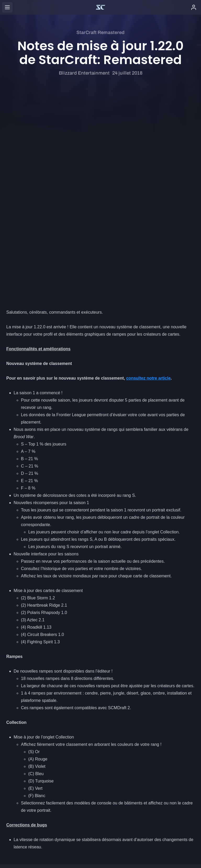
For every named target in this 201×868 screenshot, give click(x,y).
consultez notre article (148, 182)
